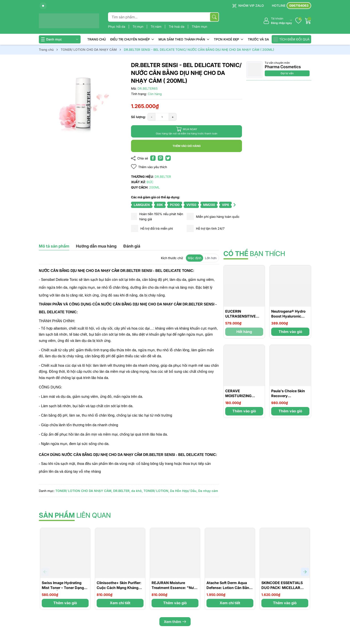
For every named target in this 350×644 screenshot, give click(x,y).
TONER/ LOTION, (156, 491)
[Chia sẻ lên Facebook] (153, 158)
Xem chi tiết (120, 603)
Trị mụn (138, 26)
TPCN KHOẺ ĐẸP (229, 39)
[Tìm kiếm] (214, 17)
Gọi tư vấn (287, 73)
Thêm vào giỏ (290, 332)
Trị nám (156, 26)
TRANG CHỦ (97, 39)
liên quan (75, 515)
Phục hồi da (117, 26)
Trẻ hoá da (177, 26)
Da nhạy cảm (208, 491)
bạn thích (254, 254)
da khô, (137, 491)
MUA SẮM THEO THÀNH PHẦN (184, 39)
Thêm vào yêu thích (149, 167)
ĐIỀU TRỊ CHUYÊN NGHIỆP (132, 39)
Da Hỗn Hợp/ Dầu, (184, 491)
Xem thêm (175, 622)
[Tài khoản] (278, 21)
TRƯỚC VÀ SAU (259, 39)
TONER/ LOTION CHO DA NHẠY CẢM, (84, 491)
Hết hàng (244, 332)
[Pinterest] (160, 158)
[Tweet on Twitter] (168, 158)
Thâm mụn (199, 26)
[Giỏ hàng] (308, 21)
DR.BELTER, (122, 491)
